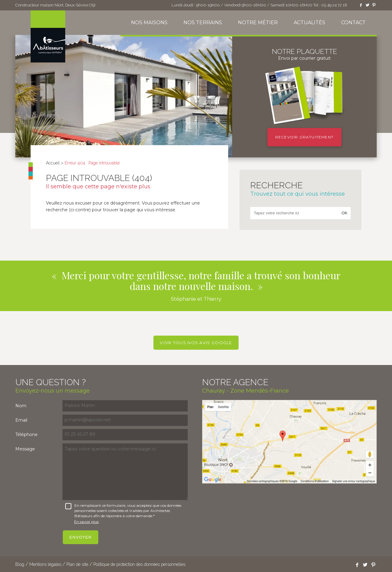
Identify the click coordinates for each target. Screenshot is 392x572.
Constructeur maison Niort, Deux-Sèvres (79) (55, 5)
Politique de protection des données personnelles (139, 564)
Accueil (53, 163)
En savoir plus (86, 522)
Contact (353, 23)
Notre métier (258, 23)
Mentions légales (45, 564)
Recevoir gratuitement (304, 137)
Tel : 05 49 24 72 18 (330, 5)
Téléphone (26, 435)
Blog (20, 564)
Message (25, 449)
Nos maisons (149, 23)
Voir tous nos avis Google (196, 343)
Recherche (300, 189)
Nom (21, 406)
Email (21, 420)
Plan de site (77, 564)
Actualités (309, 23)
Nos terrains (203, 23)
